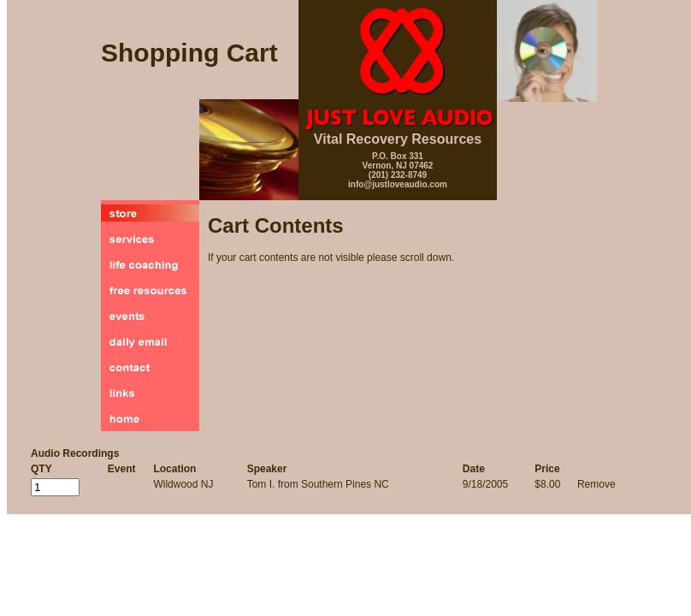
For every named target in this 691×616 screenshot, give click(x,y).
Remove (597, 484)
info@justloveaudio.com (398, 184)
